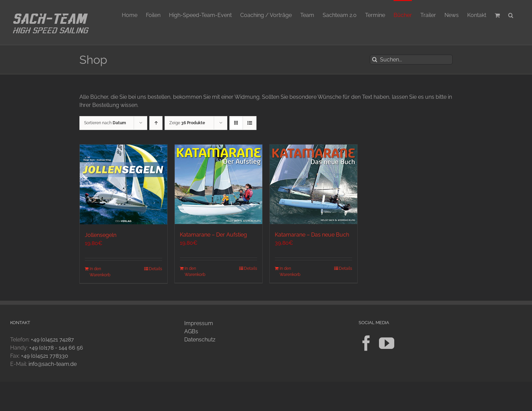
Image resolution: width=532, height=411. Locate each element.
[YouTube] (387, 343)
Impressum (199, 323)
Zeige (187, 123)
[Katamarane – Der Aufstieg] (218, 184)
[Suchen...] (411, 60)
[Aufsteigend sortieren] (156, 123)
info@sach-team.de (53, 364)
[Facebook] (366, 343)
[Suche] (375, 60)
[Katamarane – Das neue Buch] (313, 184)
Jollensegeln (101, 235)
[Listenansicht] (250, 123)
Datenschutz (200, 340)
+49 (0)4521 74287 (52, 340)
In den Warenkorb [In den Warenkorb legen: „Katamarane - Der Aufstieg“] (195, 272)
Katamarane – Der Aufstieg (213, 235)
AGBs (191, 331)
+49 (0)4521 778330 (45, 356)
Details (156, 269)
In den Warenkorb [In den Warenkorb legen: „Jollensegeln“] (100, 272)
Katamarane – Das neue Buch (312, 235)
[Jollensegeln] (123, 184)
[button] (511, 15)
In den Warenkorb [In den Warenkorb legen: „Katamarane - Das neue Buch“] (290, 272)
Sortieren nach (105, 123)
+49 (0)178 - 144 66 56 (56, 348)
